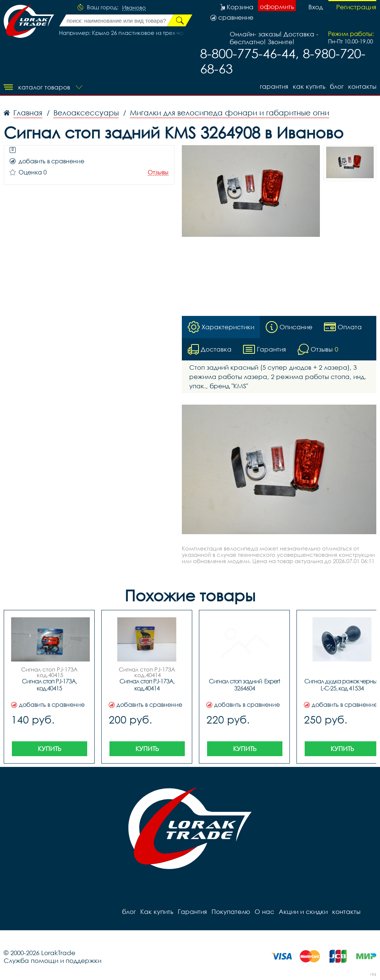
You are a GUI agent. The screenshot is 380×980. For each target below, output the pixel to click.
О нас (264, 912)
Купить (50, 749)
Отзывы (158, 172)
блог (337, 86)
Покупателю (231, 912)
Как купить (309, 86)
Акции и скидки (303, 912)
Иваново (134, 8)
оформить (277, 6)
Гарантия (274, 86)
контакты (362, 86)
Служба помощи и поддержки (53, 961)
